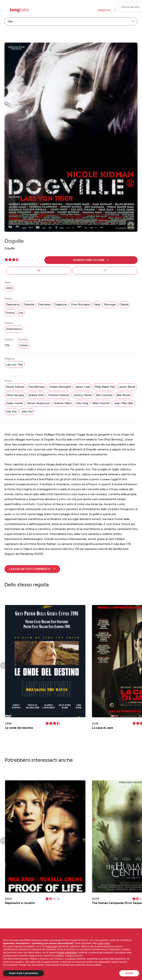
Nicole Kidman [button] (15, 387)
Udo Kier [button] (12, 412)
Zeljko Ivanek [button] (14, 403)
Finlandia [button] (29, 304)
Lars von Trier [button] (15, 365)
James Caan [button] (83, 387)
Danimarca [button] (13, 304)
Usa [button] (21, 313)
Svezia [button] (10, 313)
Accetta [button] (129, 973)
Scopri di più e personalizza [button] (23, 973)
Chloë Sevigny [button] (15, 395)
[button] (91, 260)
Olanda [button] (124, 304)
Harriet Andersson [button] (38, 403)
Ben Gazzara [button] (104, 395)
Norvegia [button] (110, 304)
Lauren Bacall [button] (127, 387)
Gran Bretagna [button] (80, 304)
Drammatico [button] (14, 329)
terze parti (52, 946)
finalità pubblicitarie (67, 953)
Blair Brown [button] (124, 395)
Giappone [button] (61, 304)
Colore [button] (23, 345)
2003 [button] (9, 288)
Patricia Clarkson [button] (59, 395)
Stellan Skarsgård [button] (60, 387)
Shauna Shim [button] (36, 395)
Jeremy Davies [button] (83, 395)
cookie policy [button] (104, 943)
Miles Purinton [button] (101, 403)
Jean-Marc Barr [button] (124, 403)
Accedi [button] (122, 10)
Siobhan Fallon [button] (63, 403)
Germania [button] (44, 304)
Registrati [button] (104, 10)
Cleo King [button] (82, 403)
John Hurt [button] (27, 412)
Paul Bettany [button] (37, 387)
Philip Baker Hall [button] (104, 387)
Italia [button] (97, 304)
